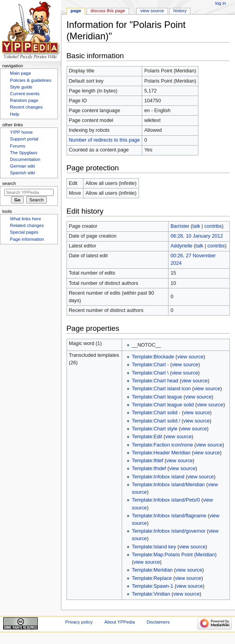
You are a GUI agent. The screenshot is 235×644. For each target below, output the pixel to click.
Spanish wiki (22, 173)
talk (196, 226)
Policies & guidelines (31, 80)
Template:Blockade (153, 357)
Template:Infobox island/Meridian (168, 485)
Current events (25, 94)
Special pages (24, 232)
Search (9, 183)
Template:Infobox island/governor (169, 531)
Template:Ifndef (149, 469)
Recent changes (26, 107)
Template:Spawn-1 (153, 586)
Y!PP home (21, 132)
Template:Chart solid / (156, 421)
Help (15, 114)
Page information (27, 239)
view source (190, 357)
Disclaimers (158, 622)
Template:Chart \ (150, 373)
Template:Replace (152, 578)
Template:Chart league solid (163, 405)
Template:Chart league (157, 397)
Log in (221, 3)
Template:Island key (154, 547)
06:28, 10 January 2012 (197, 236)
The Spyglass (23, 153)
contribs (213, 226)
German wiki (22, 166)
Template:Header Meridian (161, 453)
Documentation (25, 159)
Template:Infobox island (158, 477)
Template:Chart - (150, 365)
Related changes (27, 225)
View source (152, 11)
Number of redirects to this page (105, 140)
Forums (18, 146)
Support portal (24, 139)
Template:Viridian (151, 594)
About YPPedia (119, 622)
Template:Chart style (155, 429)
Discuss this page (108, 11)
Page (76, 11)
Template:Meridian (152, 570)
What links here (25, 219)
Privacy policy (79, 622)
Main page (20, 73)
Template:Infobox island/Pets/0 (166, 500)
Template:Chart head (155, 381)
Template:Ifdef (148, 461)
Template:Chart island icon (161, 389)
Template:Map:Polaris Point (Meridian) (174, 555)
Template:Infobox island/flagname (169, 516)
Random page (24, 100)
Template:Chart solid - (156, 413)
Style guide (21, 87)
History (180, 11)
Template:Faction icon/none (162, 445)
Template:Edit (147, 437)
